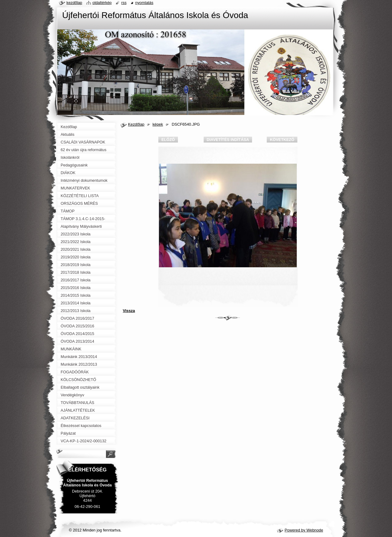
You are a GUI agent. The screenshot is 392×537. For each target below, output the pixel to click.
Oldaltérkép (102, 3)
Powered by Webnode (304, 530)
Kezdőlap (136, 124)
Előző (168, 140)
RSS (124, 3)
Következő (282, 140)
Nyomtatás (144, 3)
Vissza (129, 311)
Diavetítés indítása (228, 140)
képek (158, 124)
